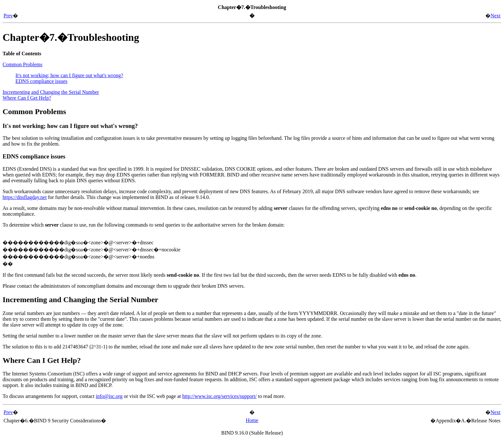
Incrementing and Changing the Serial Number (51, 92)
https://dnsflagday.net (25, 197)
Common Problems (22, 64)
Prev (8, 16)
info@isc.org (109, 396)
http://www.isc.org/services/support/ (220, 396)
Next (495, 16)
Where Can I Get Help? (27, 98)
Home (252, 420)
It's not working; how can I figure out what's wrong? (69, 75)
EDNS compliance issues (41, 81)
